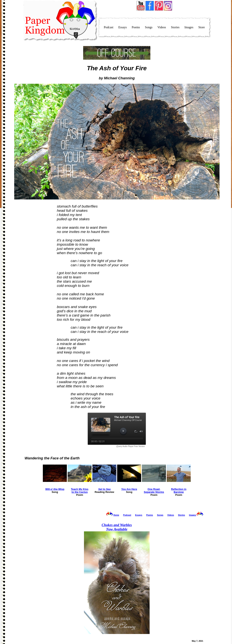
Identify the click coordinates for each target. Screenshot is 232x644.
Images (189, 27)
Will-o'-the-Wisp (55, 489)
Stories (175, 27)
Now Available (117, 527)
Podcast (109, 27)
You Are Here (129, 489)
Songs (149, 27)
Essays (123, 27)
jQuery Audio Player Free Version (131, 446)
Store (202, 27)
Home (116, 515)
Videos (162, 27)
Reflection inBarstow (179, 491)
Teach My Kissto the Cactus (80, 491)
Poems (136, 27)
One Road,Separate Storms (154, 491)
